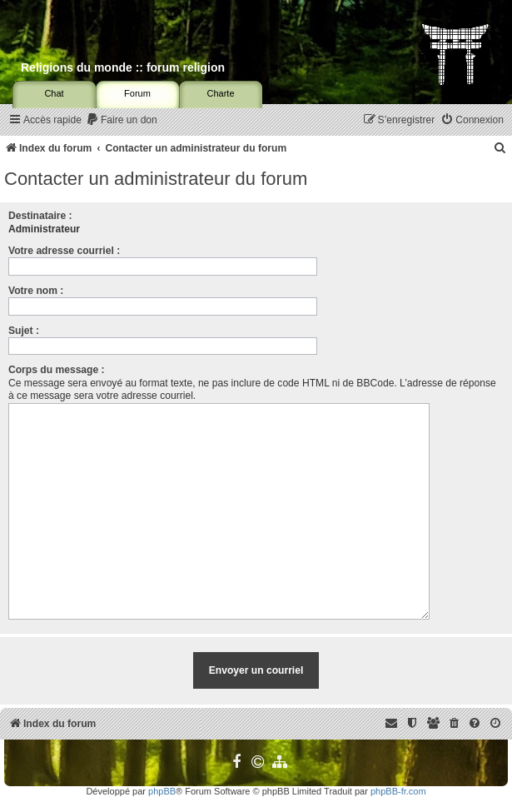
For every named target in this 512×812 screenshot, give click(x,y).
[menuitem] (122, 120)
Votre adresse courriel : (64, 251)
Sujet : (24, 331)
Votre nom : (36, 291)
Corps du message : (57, 370)
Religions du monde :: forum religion (123, 67)
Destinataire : (40, 216)
